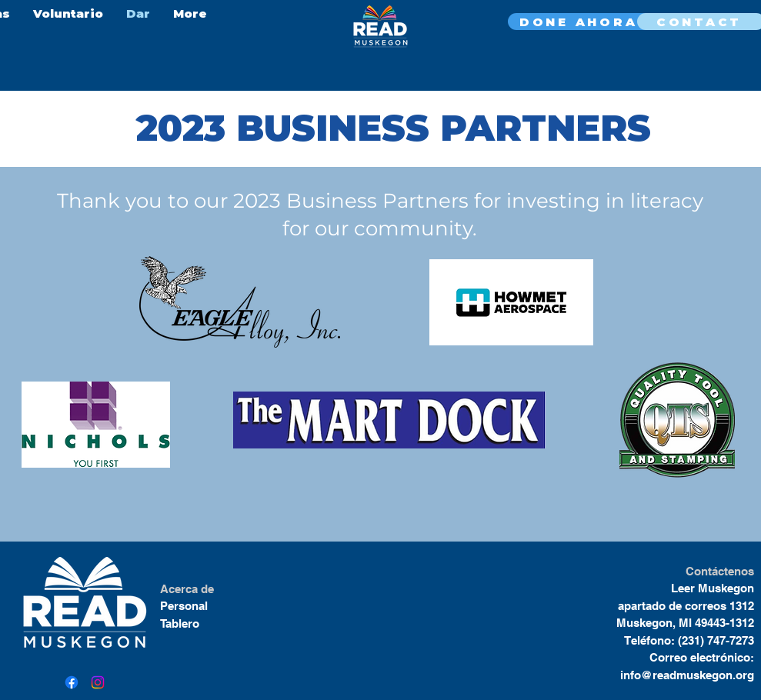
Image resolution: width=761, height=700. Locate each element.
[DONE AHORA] (580, 22)
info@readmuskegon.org (687, 675)
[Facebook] (72, 682)
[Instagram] (98, 682)
